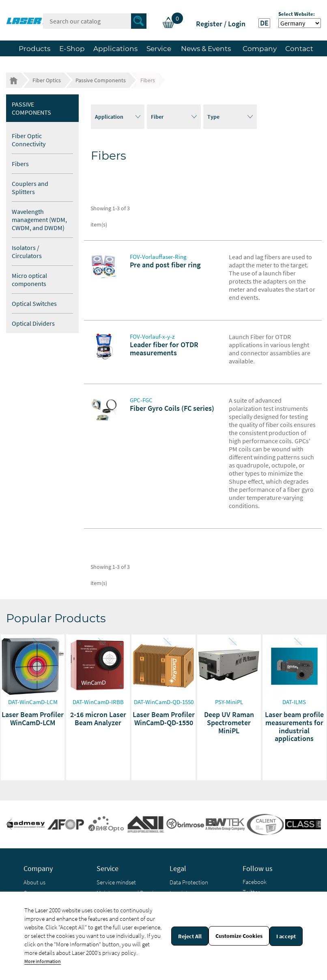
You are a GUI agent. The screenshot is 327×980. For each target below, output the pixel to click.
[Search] (95, 21)
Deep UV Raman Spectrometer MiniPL (229, 723)
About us (34, 882)
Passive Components (31, 108)
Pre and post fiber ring (165, 265)
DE (264, 23)
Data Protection (189, 882)
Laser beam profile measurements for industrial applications (294, 726)
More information (43, 961)
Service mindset (116, 882)
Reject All (190, 936)
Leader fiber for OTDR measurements (164, 349)
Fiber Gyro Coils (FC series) (172, 408)
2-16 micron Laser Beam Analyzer (98, 718)
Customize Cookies (239, 936)
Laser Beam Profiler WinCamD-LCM (33, 718)
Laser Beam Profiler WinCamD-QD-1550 (164, 718)
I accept (286, 936)
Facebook (255, 882)
